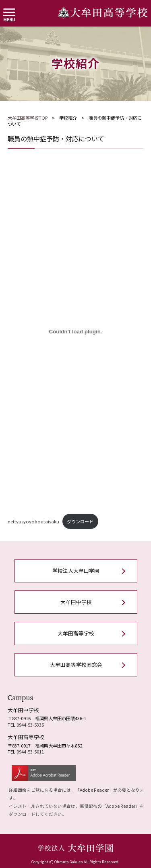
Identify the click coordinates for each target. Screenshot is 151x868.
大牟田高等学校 (76, 633)
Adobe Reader (94, 790)
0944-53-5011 (30, 752)
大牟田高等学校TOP (28, 118)
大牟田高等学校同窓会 (76, 665)
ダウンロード (80, 521)
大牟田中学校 (76, 602)
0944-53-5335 (30, 725)
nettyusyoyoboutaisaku (33, 521)
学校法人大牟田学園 (76, 571)
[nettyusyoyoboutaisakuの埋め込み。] (76, 331)
